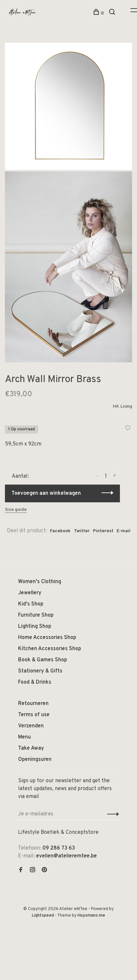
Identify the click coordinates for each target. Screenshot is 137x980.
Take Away (31, 748)
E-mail (124, 531)
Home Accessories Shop (47, 638)
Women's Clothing (40, 582)
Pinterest (103, 531)
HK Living (122, 407)
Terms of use (34, 715)
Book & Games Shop (43, 660)
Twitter (82, 531)
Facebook (60, 531)
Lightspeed (43, 916)
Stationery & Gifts (40, 671)
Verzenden (31, 726)
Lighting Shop (35, 627)
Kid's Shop (31, 604)
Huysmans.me (91, 916)
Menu (24, 737)
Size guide (16, 510)
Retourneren (33, 704)
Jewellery (30, 593)
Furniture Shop (36, 615)
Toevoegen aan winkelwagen (46, 493)
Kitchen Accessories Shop (50, 649)
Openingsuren (35, 760)
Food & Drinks (35, 682)
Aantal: (20, 476)
